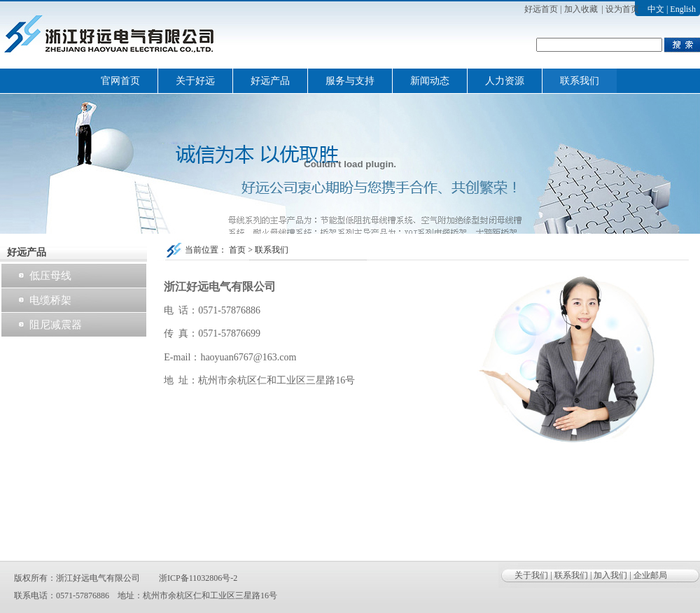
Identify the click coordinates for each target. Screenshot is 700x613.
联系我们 (580, 81)
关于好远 (195, 81)
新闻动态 (430, 81)
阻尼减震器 (56, 325)
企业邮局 (650, 575)
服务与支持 (350, 81)
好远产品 (270, 81)
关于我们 (531, 575)
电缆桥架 (50, 300)
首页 (237, 250)
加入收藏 (581, 9)
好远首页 (541, 9)
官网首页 (120, 81)
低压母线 (50, 276)
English (683, 9)
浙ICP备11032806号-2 (198, 578)
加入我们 (610, 575)
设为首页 (622, 9)
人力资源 (505, 81)
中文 (656, 9)
